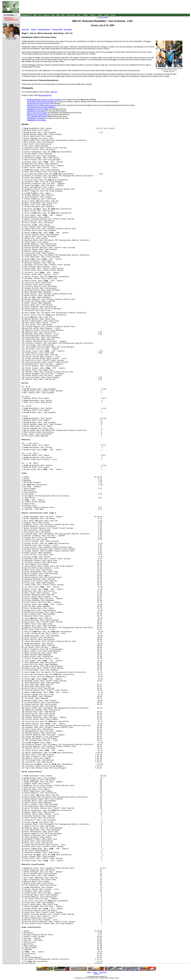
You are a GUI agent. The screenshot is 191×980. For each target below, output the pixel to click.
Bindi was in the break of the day (38, 115)
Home (89, 972)
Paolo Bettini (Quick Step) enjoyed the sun (42, 102)
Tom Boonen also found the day (38, 103)
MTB (58, 15)
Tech (40, 15)
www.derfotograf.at (45, 95)
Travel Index (103, 972)
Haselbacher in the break (36, 111)
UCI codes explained (103, 17)
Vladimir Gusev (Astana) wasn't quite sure (42, 105)
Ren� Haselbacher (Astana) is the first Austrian (44, 100)
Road (53, 15)
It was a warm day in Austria (37, 113)
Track (79, 15)
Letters (100, 15)
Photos (85, 15)
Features (46, 15)
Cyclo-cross (71, 15)
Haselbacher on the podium (37, 120)
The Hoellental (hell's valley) (37, 116)
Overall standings (44, 29)
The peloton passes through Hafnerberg (41, 107)
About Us (97, 974)
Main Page (25, 29)
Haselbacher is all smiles (36, 118)
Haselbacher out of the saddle (37, 109)
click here (54, 92)
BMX (63, 15)
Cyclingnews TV (26, 15)
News (35, 15)
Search (107, 15)
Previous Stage (57, 29)
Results (34, 29)
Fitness (93, 15)
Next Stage (68, 29)
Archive (95, 972)
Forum (113, 15)
